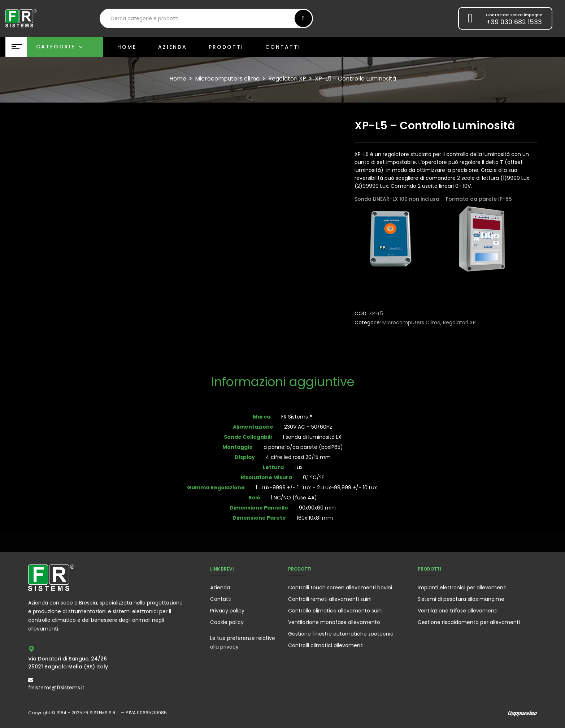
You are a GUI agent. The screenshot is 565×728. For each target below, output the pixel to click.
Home (178, 79)
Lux (299, 467)
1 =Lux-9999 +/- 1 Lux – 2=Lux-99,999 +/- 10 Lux (317, 487)
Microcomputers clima (227, 79)
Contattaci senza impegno (514, 15)
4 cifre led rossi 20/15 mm (298, 457)
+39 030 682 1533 (514, 22)
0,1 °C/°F (314, 477)
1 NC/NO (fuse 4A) (294, 498)
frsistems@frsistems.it (56, 688)
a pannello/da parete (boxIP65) (303, 447)
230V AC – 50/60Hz (308, 427)
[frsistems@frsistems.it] (31, 680)
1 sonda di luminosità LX (312, 437)
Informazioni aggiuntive (283, 383)
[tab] (283, 383)
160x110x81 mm (315, 518)
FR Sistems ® (297, 417)
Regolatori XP (287, 79)
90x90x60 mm (317, 508)
